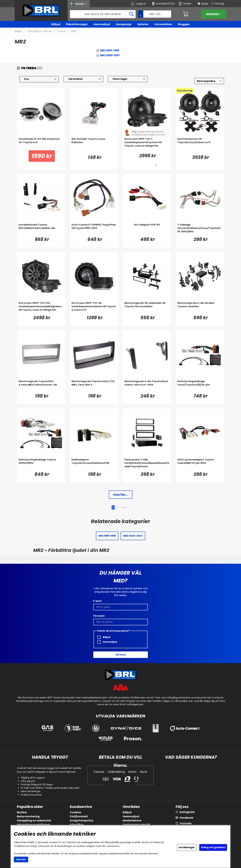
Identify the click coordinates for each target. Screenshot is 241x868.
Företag (219, 4)
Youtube (186, 823)
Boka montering (28, 816)
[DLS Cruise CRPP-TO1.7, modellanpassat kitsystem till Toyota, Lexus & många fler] (147, 144)
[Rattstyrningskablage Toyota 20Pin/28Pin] (41, 465)
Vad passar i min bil (39, 31)
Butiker (22, 812)
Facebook (186, 818)
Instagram (187, 812)
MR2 (74, 31)
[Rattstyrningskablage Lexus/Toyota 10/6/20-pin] (200, 386)
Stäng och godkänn (213, 847)
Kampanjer (124, 24)
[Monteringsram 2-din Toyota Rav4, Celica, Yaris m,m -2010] (147, 386)
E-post (97, 601)
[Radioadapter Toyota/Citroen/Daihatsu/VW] (94, 465)
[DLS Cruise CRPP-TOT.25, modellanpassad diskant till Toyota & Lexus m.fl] (94, 308)
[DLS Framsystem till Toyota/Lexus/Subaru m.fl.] (200, 144)
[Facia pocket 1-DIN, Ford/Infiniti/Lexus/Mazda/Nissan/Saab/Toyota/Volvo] (147, 465)
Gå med (120, 655)
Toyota (61, 31)
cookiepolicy (113, 846)
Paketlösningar (77, 24)
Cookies (75, 812)
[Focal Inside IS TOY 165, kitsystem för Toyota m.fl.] (41, 144)
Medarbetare (132, 820)
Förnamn (99, 616)
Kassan (214, 14)
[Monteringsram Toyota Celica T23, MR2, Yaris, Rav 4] (94, 386)
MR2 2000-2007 (110, 55)
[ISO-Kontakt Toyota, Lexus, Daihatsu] (94, 144)
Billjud (56, 24)
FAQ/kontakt (79, 816)
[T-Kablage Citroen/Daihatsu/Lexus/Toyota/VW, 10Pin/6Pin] (200, 230)
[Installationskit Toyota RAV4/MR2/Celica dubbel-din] (41, 230)
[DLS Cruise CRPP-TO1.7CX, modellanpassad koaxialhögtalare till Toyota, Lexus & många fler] (41, 308)
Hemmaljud (102, 24)
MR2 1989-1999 (110, 51)
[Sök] (103, 14)
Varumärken (163, 24)
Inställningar (187, 847)
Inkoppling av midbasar (34, 825)
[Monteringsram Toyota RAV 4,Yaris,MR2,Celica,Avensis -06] (41, 386)
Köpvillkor (77, 825)
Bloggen (184, 24)
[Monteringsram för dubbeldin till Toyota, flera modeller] (147, 308)
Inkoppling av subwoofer (34, 820)
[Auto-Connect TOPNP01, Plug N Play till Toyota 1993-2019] (94, 230)
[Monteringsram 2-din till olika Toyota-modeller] (200, 308)
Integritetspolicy (82, 820)
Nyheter (143, 24)
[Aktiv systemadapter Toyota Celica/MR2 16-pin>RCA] (200, 465)
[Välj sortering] (209, 81)
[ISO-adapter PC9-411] (147, 230)
